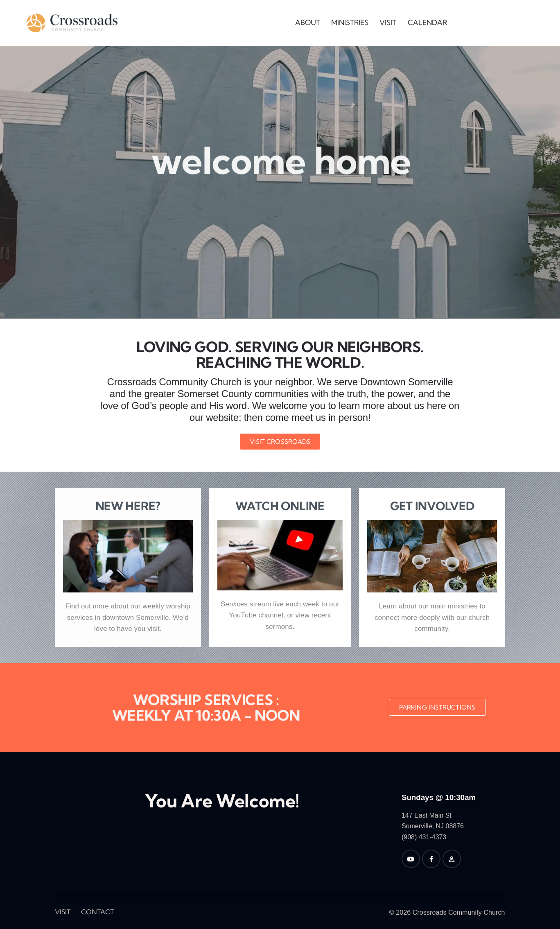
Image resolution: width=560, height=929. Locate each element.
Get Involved (432, 506)
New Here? (128, 506)
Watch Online (280, 506)
